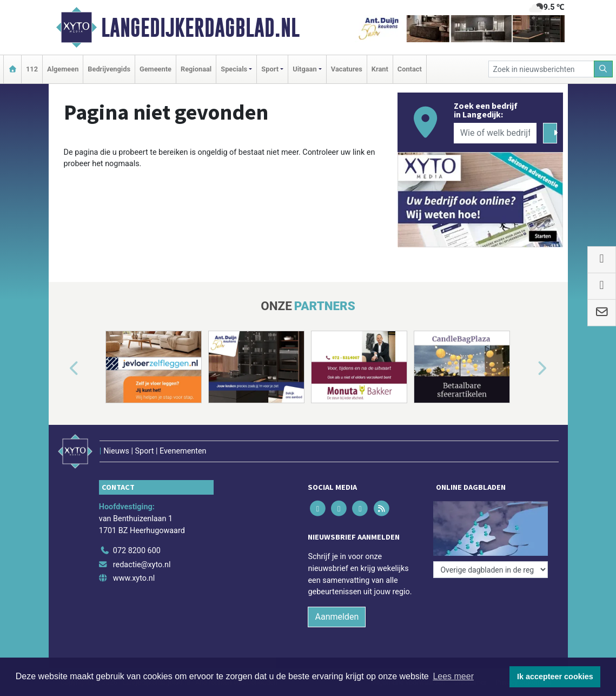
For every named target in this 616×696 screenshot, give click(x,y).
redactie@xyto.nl (142, 565)
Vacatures (347, 69)
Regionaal (196, 69)
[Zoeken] (604, 69)
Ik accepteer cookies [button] (555, 677)
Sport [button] (270, 69)
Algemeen (63, 69)
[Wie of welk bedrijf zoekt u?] (495, 133)
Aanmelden (337, 617)
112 (32, 69)
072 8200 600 (137, 551)
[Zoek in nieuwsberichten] (541, 69)
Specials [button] (234, 69)
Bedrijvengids (109, 69)
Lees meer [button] (453, 676)
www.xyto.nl (134, 578)
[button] (62, 369)
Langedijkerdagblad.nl (200, 28)
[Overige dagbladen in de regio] (491, 570)
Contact (410, 69)
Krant (380, 69)
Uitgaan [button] (304, 69)
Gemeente (155, 69)
